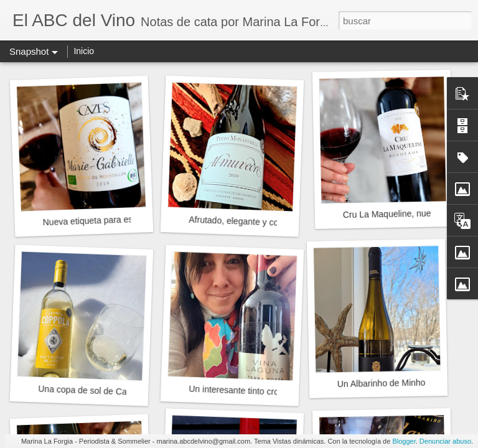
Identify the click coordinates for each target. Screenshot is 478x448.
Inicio (84, 51)
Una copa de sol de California (95, 391)
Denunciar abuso (445, 441)
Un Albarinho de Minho (382, 383)
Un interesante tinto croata (240, 391)
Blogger (404, 441)
